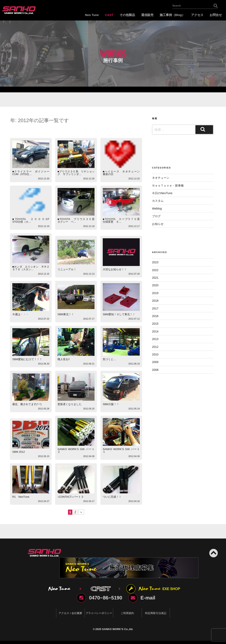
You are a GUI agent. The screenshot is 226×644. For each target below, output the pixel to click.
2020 (155, 285)
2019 (155, 293)
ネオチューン (161, 178)
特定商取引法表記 (156, 613)
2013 (155, 339)
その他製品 (127, 15)
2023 (155, 262)
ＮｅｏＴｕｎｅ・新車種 (168, 186)
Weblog (157, 209)
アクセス (197, 15)
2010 (155, 354)
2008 (155, 370)
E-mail (148, 598)
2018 (155, 301)
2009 (155, 362)
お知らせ (158, 224)
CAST (109, 15)
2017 (155, 308)
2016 (155, 316)
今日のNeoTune (162, 193)
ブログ (156, 216)
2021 (155, 278)
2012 (155, 347)
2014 (155, 331)
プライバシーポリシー (99, 613)
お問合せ (216, 15)
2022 (155, 270)
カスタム (158, 201)
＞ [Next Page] (81, 512)
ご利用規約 (127, 613)
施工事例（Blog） (172, 15)
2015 (155, 324)
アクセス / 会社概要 (70, 613)
